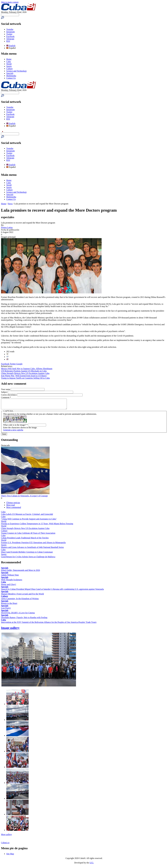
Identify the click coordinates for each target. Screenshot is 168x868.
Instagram (10, 32)
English (11, 46)
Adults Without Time (10, 577)
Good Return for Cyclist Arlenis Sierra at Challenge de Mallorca (28, 559)
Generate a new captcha (13, 432)
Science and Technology (17, 71)
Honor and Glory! (9, 586)
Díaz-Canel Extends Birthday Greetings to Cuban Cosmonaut (27, 554)
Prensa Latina (7, 227)
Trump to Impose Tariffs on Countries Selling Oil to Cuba (25, 378)
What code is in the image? (15, 427)
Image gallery (10, 630)
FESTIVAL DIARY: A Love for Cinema (18, 615)
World (9, 64)
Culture (9, 69)
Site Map (10, 856)
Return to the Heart (9, 605)
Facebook (10, 36)
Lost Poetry (6, 610)
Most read (10, 507)
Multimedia (11, 76)
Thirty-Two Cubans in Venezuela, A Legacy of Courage (24, 498)
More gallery (6, 836)
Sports (9, 66)
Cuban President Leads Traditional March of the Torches (25, 540)
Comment (6, 397)
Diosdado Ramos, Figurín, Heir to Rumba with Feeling (24, 619)
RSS (8, 41)
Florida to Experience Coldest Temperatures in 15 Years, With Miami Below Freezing (37, 526)
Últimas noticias (13, 505)
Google (19, 364)
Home (9, 59)
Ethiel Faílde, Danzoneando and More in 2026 (20, 572)
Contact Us (11, 78)
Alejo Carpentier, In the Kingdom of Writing (20, 601)
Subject (4, 392)
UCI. (92, 865)
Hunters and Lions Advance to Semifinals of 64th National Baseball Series (32, 549)
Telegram (10, 39)
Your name (6, 389)
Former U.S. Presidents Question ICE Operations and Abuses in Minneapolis (33, 544)
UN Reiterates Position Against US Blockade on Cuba (24, 371)
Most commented (14, 509)
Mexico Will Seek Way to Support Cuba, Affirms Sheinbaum (27, 369)
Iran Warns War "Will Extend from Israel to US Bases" (24, 376)
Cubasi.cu (5, 845)
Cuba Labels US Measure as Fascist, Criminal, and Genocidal (27, 516)
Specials (10, 73)
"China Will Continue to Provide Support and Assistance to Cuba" (29, 521)
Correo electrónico (9, 395)
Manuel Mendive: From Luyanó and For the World (22, 596)
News (10, 204)
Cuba (9, 62)
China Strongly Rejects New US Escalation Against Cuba (25, 373)
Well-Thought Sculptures (12, 582)
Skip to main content (10, 2)
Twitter (9, 34)
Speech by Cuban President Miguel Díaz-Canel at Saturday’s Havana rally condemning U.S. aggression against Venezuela (52, 591)
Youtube (10, 29)
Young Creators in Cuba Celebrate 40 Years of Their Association (28, 535)
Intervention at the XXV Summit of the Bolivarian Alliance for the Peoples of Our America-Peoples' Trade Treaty (49, 624)
